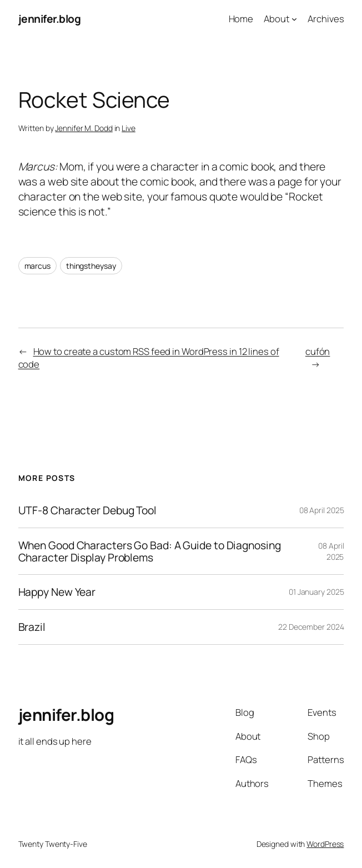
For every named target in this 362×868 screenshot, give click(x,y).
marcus (37, 266)
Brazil (32, 627)
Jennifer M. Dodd (84, 128)
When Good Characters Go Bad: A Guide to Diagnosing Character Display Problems (150, 551)
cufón (318, 351)
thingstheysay (91, 266)
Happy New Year (57, 592)
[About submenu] (294, 19)
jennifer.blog (50, 19)
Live (129, 128)
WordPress (325, 844)
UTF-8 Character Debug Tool (87, 510)
